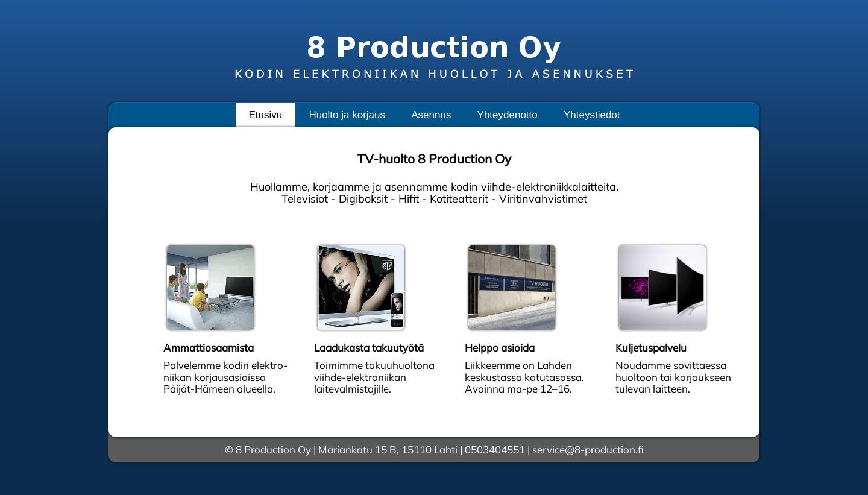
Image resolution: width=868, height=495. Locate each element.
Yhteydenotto (508, 115)
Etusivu (265, 115)
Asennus (431, 115)
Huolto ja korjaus (347, 115)
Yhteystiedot (592, 115)
